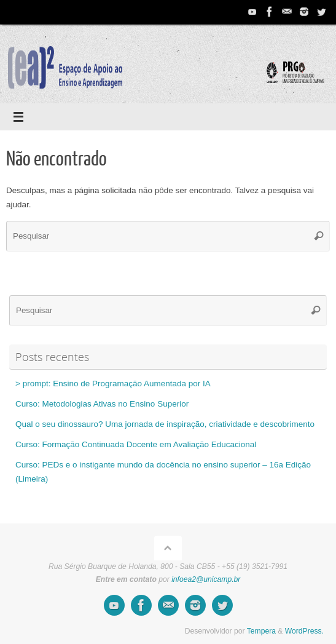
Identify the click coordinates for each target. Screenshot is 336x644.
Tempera (261, 631)
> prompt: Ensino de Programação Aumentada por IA (113, 384)
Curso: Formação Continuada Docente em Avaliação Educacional (136, 444)
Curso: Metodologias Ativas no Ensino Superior (102, 404)
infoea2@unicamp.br (206, 579)
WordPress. (304, 631)
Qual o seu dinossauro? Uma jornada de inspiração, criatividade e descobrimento (165, 424)
